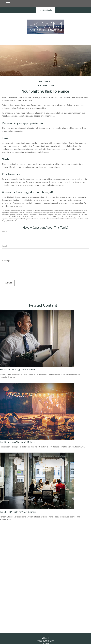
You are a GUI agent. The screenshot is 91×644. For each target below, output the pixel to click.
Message (6, 261)
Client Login (46, 10)
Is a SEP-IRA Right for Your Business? (19, 512)
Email (4, 246)
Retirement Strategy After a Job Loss (18, 369)
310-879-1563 (48, 641)
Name (5, 231)
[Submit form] (8, 283)
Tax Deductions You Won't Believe (17, 442)
